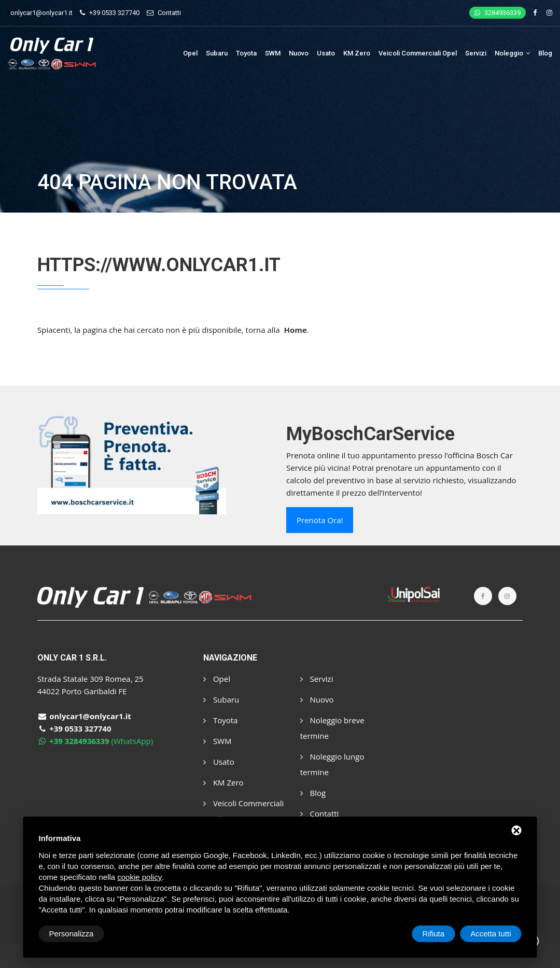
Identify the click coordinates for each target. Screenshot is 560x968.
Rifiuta (434, 934)
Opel (190, 53)
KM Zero (357, 53)
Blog (545, 53)
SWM (273, 53)
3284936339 (498, 13)
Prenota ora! (320, 520)
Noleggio (512, 53)
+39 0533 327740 (114, 13)
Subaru (217, 53)
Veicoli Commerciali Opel (418, 53)
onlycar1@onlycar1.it (41, 13)
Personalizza (72, 934)
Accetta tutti (491, 934)
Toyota (246, 53)
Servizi (476, 53)
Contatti (169, 13)
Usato (326, 53)
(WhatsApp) (95, 741)
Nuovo (299, 53)
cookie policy (139, 877)
